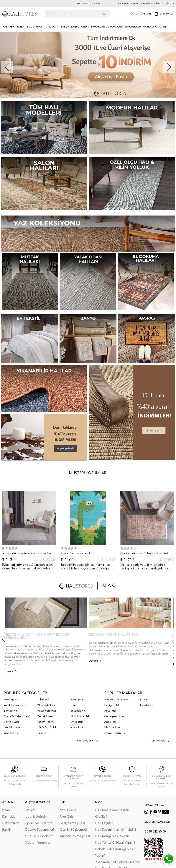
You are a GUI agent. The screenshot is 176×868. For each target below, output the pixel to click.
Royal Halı (110, 711)
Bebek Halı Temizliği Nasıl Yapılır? (115, 852)
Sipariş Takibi (123, 4)
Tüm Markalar (160, 741)
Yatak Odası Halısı (15, 705)
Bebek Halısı (45, 716)
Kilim (74, 705)
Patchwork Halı (47, 711)
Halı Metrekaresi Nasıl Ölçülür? (112, 813)
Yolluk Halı (43, 700)
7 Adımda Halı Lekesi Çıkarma (118, 862)
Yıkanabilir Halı (46, 705)
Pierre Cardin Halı (115, 733)
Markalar (149, 27)
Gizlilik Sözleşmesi (73, 830)
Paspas (42, 733)
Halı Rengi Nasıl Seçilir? (113, 836)
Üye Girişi (146, 14)
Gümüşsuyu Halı (114, 716)
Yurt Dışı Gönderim (39, 836)
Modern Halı (11, 700)
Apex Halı (110, 722)
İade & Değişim (36, 817)
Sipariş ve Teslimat (39, 823)
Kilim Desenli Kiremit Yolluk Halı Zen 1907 (144, 554)
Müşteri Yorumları (38, 843)
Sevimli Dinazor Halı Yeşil (75, 554)
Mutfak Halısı (12, 728)
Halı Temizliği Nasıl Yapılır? (115, 843)
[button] (169, 67)
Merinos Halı (112, 728)
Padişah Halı (112, 705)
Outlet (162, 27)
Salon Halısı (78, 700)
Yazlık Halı (77, 728)
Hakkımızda (11, 823)
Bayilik (7, 830)
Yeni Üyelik (68, 810)
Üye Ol (134, 14)
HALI (5, 27)
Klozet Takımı (46, 722)
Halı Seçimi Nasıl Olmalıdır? (116, 830)
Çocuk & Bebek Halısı (17, 716)
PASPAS (85, 27)
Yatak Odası (51, 27)
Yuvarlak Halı (11, 733)
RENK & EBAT (18, 27)
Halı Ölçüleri (104, 823)
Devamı (11, 671)
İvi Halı (144, 700)
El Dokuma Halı (80, 716)
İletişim (30, 810)
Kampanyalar (132, 27)
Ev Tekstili (77, 722)
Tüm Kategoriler (87, 741)
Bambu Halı (11, 711)
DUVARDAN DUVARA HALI (107, 27)
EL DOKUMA (34, 27)
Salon (65, 27)
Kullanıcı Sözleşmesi (75, 836)
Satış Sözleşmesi (72, 823)
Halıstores (146, 705)
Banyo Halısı (11, 722)
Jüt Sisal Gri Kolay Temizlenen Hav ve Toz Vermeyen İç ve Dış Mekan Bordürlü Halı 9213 (29, 554)
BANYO (75, 27)
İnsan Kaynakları (10, 813)
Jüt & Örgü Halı (47, 728)
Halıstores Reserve (116, 700)
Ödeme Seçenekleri (39, 830)
